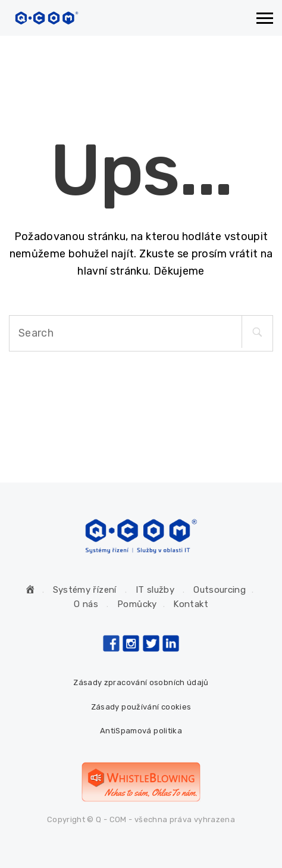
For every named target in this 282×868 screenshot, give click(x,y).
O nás (86, 604)
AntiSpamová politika (141, 731)
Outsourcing (220, 590)
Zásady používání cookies (141, 707)
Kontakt (191, 604)
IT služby (155, 590)
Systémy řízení (85, 590)
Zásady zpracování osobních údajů (141, 682)
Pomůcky (137, 604)
